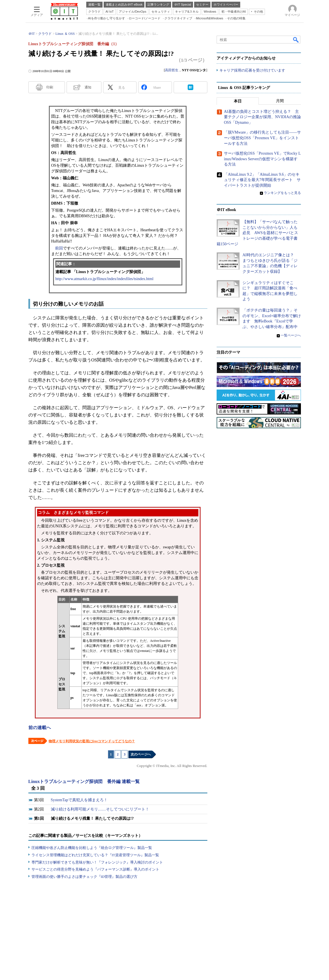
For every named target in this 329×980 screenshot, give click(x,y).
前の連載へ (40, 728)
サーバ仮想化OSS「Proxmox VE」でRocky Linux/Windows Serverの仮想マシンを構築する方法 (262, 159)
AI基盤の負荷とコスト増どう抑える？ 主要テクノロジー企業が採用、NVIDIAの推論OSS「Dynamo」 (262, 117)
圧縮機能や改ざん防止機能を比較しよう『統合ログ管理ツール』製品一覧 (92, 848)
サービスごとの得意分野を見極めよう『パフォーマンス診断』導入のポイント (95, 869)
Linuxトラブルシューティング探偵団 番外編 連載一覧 (84, 781)
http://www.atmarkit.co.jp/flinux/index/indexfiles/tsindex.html (104, 279)
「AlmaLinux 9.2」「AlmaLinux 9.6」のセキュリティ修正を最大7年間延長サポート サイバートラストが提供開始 (262, 180)
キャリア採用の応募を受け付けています (252, 70)
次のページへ (141, 754)
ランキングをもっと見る (282, 193)
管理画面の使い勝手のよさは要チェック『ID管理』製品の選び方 (85, 877)
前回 (59, 248)
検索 (296, 40)
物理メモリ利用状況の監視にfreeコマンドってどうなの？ (92, 741)
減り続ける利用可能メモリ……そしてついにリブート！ (100, 809)
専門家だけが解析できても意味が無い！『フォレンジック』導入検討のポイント (97, 862)
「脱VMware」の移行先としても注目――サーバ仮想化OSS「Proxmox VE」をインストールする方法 (262, 138)
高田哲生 (172, 70)
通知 (88, 87)
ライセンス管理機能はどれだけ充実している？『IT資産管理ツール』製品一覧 (95, 855)
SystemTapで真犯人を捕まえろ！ (79, 800)
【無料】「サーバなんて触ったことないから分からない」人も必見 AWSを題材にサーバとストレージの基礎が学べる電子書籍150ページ (257, 233)
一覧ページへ (291, 336)
